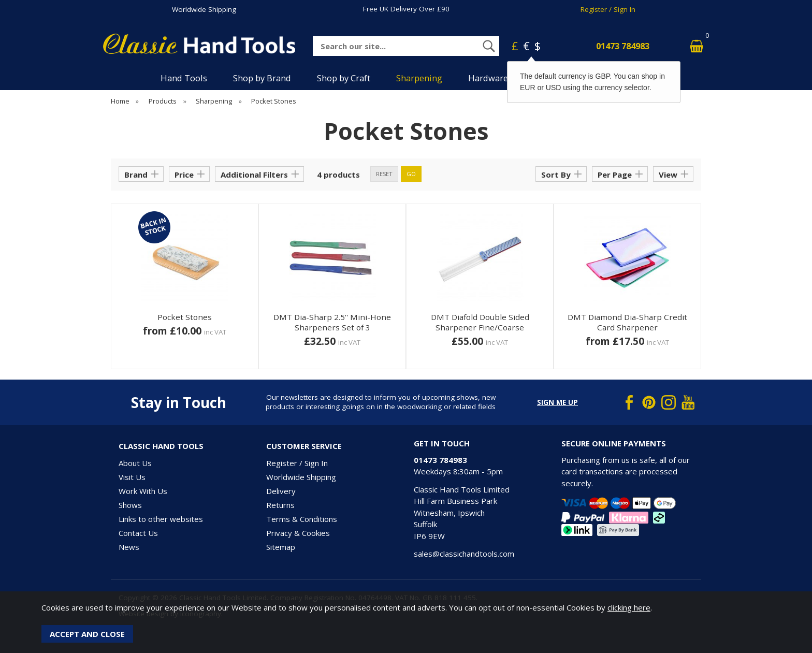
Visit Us (132, 477)
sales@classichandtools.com (464, 554)
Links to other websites (161, 519)
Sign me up (557, 402)
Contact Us (138, 533)
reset (384, 174)
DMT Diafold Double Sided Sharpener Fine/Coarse (480, 322)
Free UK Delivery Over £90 (406, 9)
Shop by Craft (344, 78)
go (411, 174)
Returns (280, 505)
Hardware (488, 78)
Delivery (281, 491)
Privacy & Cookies (298, 533)
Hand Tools (184, 78)
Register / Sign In (608, 9)
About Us (135, 463)
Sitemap (281, 547)
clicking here (629, 607)
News (129, 547)
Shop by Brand (262, 78)
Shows (130, 505)
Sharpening (419, 78)
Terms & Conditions (302, 519)
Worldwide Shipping (204, 9)
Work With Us (143, 491)
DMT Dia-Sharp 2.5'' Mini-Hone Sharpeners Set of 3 (332, 322)
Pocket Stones (185, 317)
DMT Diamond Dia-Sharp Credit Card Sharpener (627, 322)
